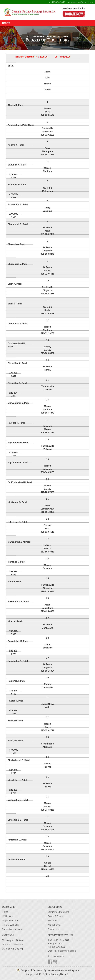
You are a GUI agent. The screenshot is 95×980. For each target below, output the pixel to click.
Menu (6, 23)
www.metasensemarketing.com (63, 970)
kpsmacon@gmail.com (80, 2)
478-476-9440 (57, 2)
